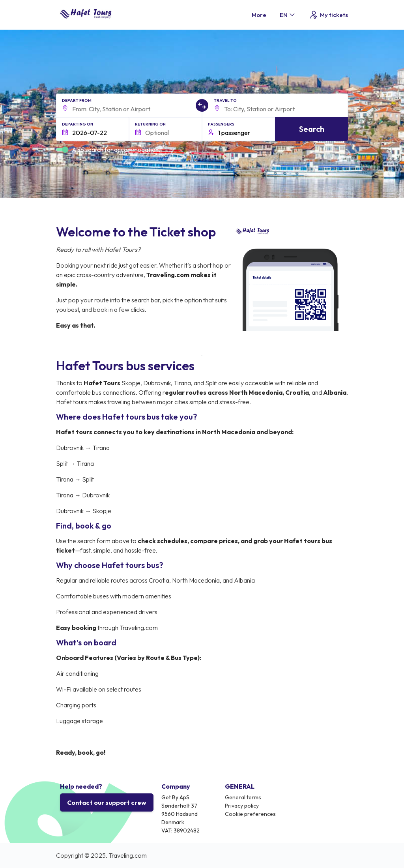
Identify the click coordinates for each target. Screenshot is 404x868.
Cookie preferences (250, 814)
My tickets (328, 15)
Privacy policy (242, 806)
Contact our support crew (107, 802)
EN (288, 15)
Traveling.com (128, 855)
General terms (243, 797)
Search (312, 129)
